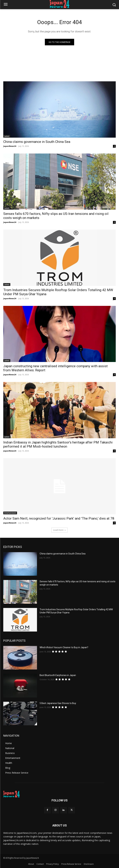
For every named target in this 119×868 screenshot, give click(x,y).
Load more (59, 530)
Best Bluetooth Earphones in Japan (58, 675)
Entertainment (10, 513)
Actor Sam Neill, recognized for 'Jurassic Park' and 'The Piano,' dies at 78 (59, 518)
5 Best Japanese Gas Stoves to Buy (58, 703)
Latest (7, 136)
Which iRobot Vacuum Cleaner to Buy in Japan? (64, 647)
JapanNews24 (10, 146)
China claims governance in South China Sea (37, 142)
